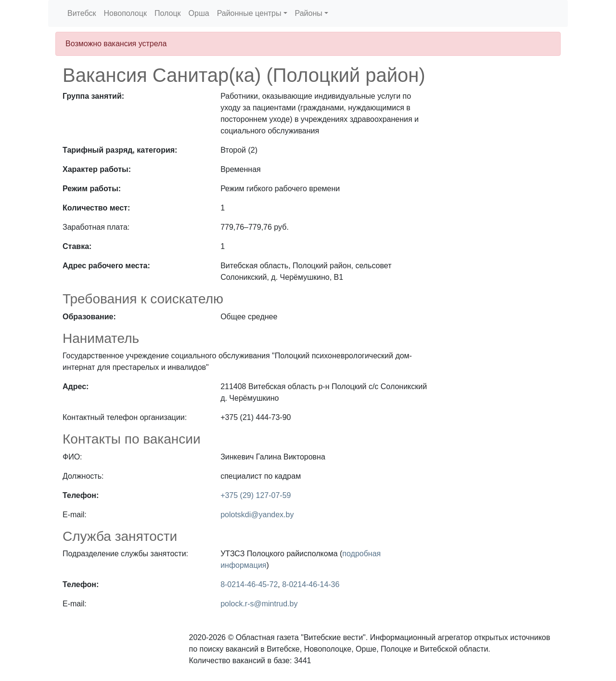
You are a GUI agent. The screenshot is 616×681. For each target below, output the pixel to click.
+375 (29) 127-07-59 (256, 495)
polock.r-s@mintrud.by (259, 604)
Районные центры (249, 13)
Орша (199, 13)
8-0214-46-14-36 (311, 584)
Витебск (82, 13)
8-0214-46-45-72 (249, 584)
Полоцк (168, 13)
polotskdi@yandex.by (257, 515)
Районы (309, 13)
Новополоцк (125, 13)
